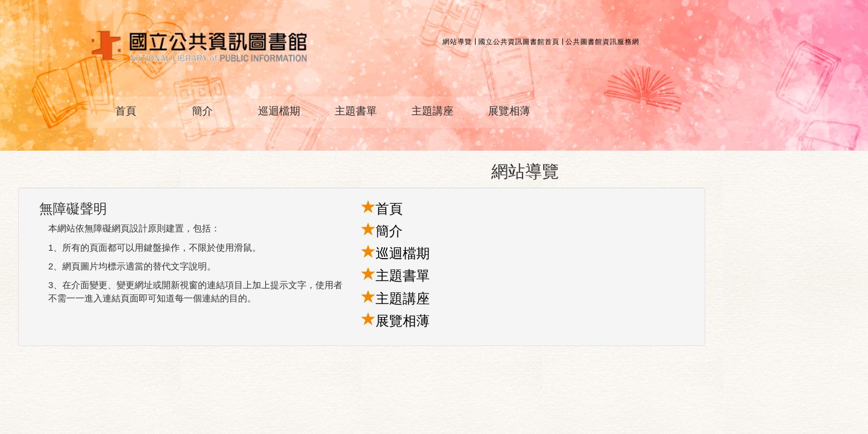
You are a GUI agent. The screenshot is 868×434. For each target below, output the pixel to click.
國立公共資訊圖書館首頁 (519, 42)
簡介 (202, 111)
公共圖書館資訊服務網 (602, 42)
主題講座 (432, 111)
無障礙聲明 (73, 209)
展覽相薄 (509, 111)
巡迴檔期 (279, 111)
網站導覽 (457, 42)
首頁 (126, 111)
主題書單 (356, 111)
